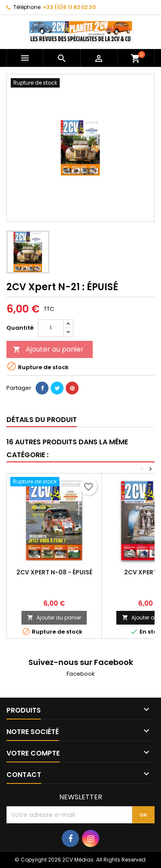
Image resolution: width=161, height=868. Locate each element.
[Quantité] (51, 328)
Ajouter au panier (48, 349)
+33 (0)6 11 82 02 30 (69, 7)
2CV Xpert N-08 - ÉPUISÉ (54, 572)
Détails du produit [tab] (42, 420)
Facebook (81, 674)
